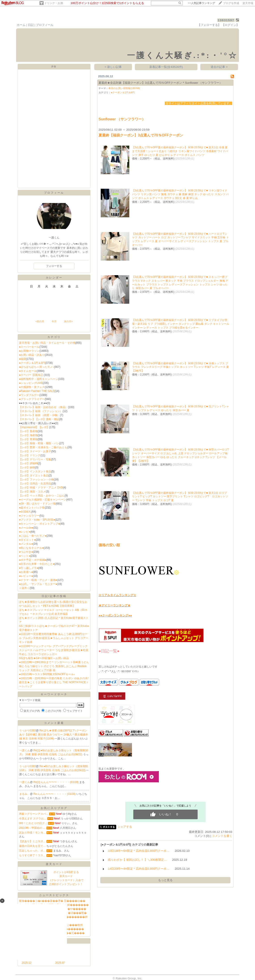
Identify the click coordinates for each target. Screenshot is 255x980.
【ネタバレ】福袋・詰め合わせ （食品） (43, 407)
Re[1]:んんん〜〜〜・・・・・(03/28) (56, 782)
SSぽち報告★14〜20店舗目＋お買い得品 (44, 658)
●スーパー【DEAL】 (31, 375)
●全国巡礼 (25, 512)
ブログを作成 (231, 3)
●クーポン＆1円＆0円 (32, 363)
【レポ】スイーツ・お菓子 (35, 451)
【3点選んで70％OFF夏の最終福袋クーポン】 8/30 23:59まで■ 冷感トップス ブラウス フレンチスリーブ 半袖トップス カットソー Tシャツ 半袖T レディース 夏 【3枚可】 (180, 367)
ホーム (21, 25)
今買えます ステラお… (33, 819)
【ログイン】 (230, 25)
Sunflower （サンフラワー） (122, 119)
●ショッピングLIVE (31, 383)
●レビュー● (26, 576)
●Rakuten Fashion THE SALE (37, 391)
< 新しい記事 (113, 67)
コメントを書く (222, 836)
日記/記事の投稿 (54, 596)
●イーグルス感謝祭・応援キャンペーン (43, 500)
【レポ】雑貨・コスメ (32, 492)
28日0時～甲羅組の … (32, 828)
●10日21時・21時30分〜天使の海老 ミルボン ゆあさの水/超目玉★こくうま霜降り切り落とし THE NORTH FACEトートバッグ (54, 682)
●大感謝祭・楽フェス (32, 387)
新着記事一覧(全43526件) (166, 67)
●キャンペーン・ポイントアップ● (39, 524)
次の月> (68, 321)
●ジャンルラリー (29, 516)
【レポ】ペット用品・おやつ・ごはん (42, 496)
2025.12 (26, 963)
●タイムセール (28, 371)
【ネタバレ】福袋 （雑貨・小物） (39, 415)
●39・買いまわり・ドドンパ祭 (37, 504)
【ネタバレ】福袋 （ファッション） (41, 411)
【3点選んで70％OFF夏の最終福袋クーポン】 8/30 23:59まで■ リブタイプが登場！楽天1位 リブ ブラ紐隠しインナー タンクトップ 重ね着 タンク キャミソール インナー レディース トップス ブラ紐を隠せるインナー (181, 324)
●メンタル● (26, 544)
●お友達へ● (26, 572)
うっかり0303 (28, 731)
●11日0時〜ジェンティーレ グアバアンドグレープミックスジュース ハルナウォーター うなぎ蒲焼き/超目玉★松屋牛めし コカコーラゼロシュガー (54, 650)
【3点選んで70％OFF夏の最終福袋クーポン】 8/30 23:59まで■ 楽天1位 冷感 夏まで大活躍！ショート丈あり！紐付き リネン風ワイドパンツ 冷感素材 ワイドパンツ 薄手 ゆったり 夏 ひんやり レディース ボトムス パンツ (180, 151)
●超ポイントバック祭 (32, 508)
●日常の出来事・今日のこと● (37, 564)
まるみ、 (25, 794)
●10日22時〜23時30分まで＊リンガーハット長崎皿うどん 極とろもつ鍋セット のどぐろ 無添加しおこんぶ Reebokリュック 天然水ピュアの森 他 (54, 666)
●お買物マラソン (29, 351)
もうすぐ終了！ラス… (32, 855)
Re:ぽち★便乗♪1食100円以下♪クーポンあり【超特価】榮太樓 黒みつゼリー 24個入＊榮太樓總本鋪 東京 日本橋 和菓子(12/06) (54, 735)
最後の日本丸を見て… (32, 846)
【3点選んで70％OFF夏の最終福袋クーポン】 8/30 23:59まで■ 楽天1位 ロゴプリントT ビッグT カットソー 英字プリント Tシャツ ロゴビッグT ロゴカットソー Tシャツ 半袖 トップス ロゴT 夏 (180, 497)
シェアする (125, 827)
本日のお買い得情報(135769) (124, 88)
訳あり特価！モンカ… (32, 833)
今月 (54, 321)
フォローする (54, 266)
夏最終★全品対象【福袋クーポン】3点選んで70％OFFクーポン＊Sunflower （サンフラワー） (160, 83)
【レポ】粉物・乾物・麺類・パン (39, 443)
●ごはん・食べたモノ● (33, 536)
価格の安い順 (109, 545)
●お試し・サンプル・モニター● (38, 584)
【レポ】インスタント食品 (35, 471)
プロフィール (45, 25)
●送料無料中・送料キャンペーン (39, 379)
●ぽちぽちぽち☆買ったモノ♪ (37, 367)
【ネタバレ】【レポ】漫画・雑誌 (39, 419)
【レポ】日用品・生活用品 (35, 484)
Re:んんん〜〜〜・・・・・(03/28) (55, 794)
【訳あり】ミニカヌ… (32, 841)
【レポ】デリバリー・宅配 (35, 459)
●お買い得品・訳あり (32, 355)
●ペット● (25, 556)
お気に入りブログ (54, 808)
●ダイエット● (27, 540)
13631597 (226, 20)
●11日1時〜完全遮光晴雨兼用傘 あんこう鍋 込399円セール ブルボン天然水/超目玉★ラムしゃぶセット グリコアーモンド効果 (54, 638)
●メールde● (26, 528)
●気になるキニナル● (31, 548)
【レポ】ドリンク (30, 455)
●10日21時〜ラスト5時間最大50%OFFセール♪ (47, 674)
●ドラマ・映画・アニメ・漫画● (38, 580)
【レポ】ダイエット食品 (34, 475)
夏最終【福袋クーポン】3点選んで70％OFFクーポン (141, 135)
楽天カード (54, 864)
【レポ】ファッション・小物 (36, 480)
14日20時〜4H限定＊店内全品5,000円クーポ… (139, 869)
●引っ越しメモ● (29, 568)
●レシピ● (25, 532)
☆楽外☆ (24, 588)
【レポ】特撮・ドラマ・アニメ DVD (41, 488)
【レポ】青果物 (28, 439)
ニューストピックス (54, 895)
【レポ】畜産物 (28, 431)
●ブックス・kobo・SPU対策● (37, 520)
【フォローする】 (209, 25)
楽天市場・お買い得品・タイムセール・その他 (47, 343)
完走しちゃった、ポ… (32, 851)
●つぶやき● (26, 552)
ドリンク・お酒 (54, 3)
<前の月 (40, 321)
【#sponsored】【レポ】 (34, 427)
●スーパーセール (29, 347)
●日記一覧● (109, 651)
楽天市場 (248, 3)
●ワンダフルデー (29, 395)
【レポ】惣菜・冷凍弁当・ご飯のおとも (43, 447)
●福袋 (22, 359)
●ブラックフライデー (32, 399)
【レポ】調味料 (28, 463)
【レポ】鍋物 (27, 467)
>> (201, 3)
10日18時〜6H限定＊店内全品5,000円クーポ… (139, 851)
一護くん (25, 750)
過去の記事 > (219, 67)
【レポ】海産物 (28, 435)
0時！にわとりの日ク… (33, 823)
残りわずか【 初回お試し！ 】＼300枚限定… (137, 860)
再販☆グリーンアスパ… (34, 814)
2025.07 (60, 963)
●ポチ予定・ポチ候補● (33, 560)
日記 (31, 25)
